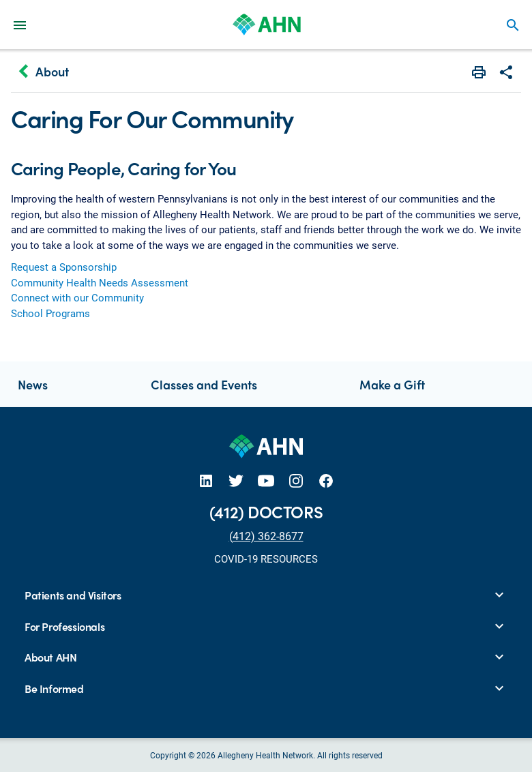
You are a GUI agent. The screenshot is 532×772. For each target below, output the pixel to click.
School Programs (50, 313)
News (33, 384)
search (513, 25)
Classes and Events (204, 384)
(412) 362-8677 (266, 536)
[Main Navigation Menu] (20, 25)
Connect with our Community (77, 297)
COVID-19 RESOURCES (266, 559)
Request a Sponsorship (64, 267)
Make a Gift (392, 384)
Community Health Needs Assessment (100, 282)
